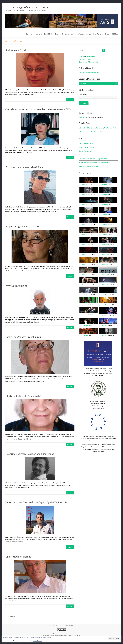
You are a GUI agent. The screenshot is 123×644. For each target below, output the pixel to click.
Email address (83, 94)
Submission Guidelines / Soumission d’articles (94, 162)
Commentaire (93, 62)
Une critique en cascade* (19, 557)
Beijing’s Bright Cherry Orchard (22, 227)
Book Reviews (98, 34)
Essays (57, 34)
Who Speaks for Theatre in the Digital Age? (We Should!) (36, 502)
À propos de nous (92, 56)
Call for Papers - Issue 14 (87, 151)
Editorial (82, 59)
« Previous (11, 616)
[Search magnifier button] (116, 84)
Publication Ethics (38, 641)
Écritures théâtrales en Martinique (24, 167)
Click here (82, 117)
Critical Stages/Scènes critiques (29, 7)
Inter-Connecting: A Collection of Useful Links (94, 132)
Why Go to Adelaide (16, 286)
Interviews (38, 34)
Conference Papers (68, 34)
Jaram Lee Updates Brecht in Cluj (23, 337)
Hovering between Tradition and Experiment (30, 454)
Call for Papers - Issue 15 (87, 155)
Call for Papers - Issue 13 (87, 143)
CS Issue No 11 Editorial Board (89, 73)
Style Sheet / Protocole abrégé (89, 166)
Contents (29, 34)
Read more (70, 100)
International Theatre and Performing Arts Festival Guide (98, 128)
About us (82, 56)
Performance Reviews (84, 34)
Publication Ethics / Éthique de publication (93, 159)
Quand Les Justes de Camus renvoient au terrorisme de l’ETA (38, 109)
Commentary (83, 62)
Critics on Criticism (111, 34)
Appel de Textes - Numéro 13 (88, 147)
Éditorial (89, 59)
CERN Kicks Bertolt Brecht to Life (24, 396)
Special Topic (48, 34)
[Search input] (97, 84)
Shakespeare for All (16, 50)
